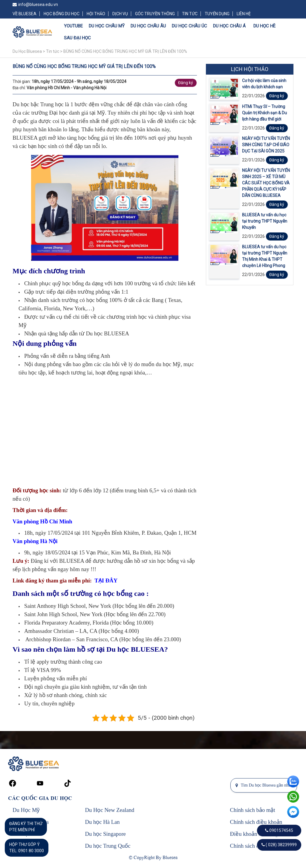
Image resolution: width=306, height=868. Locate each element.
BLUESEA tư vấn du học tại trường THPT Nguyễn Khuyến (265, 221)
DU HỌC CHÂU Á (229, 26)
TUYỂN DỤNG (217, 14)
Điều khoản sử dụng (254, 834)
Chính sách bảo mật (253, 810)
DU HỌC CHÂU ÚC (189, 26)
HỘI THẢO (96, 14)
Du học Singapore (105, 834)
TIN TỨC (190, 14)
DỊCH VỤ (120, 14)
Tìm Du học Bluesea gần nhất (264, 785)
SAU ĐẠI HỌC (77, 38)
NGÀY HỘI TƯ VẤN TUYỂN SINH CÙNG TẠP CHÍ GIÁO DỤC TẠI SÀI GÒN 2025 (266, 145)
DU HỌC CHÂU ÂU (148, 26)
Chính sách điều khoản (256, 822)
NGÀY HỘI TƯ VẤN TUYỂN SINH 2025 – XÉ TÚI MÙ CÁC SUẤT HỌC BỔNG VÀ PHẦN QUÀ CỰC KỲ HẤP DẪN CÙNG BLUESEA (266, 183)
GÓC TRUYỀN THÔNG (155, 14)
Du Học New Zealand (110, 810)
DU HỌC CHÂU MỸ (107, 26)
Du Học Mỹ (26, 810)
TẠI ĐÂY (106, 581)
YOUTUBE (73, 26)
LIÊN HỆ (244, 14)
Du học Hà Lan (102, 822)
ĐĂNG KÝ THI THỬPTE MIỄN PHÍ (26, 827)
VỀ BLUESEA (25, 14)
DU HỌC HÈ (264, 26)
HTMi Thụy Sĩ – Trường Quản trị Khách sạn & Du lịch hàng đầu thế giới (264, 113)
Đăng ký (186, 83)
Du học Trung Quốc (108, 846)
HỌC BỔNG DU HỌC (62, 14)
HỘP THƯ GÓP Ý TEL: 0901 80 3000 (27, 848)
